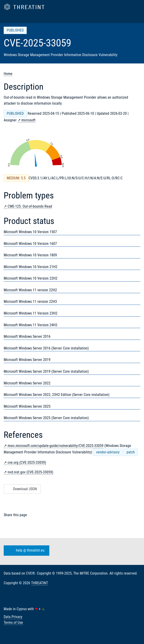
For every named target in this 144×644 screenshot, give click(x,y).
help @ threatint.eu (26, 551)
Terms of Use (13, 623)
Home (8, 74)
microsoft (28, 120)
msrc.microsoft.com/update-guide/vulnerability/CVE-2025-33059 (56, 446)
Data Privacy (13, 617)
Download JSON (22, 489)
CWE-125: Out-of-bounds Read (30, 206)
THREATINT (40, 583)
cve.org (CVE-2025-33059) (27, 462)
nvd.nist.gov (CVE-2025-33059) (30, 472)
